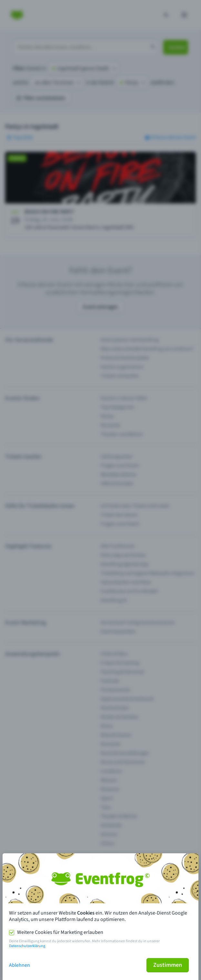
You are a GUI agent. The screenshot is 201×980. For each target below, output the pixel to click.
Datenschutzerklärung (27, 946)
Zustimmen (168, 965)
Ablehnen (20, 965)
